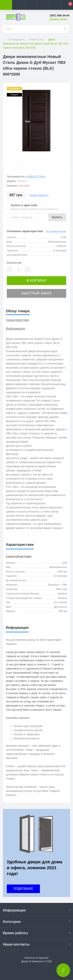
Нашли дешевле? (39, 195)
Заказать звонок (58, 19)
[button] (30, 5)
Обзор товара (18, 311)
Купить (57, 217)
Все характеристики (56, 231)
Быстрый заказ (36, 293)
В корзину (36, 281)
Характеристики (17, 320)
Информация (15, 329)
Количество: (15, 263)
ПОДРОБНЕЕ (23, 889)
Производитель (16, 40)
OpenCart (43, 958)
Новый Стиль (36, 40)
